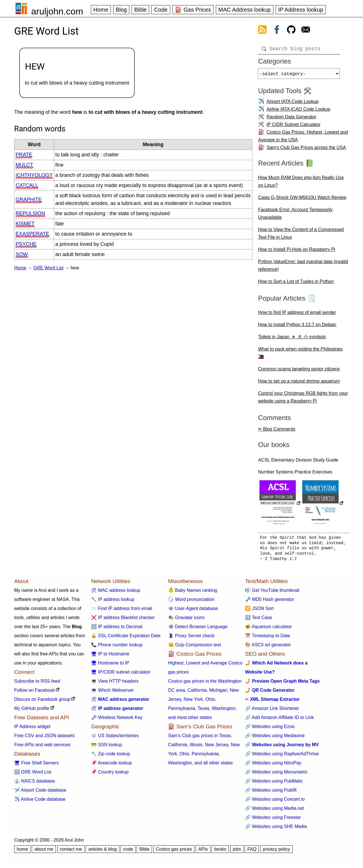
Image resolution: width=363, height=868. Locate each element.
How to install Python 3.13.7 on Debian (297, 327)
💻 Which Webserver (112, 692)
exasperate (32, 234)
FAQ (252, 851)
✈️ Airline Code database (40, 801)
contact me (71, 851)
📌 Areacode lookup (111, 765)
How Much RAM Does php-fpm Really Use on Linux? (301, 184)
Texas (204, 711)
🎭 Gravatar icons (186, 620)
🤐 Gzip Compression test (195, 647)
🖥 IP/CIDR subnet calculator (121, 674)
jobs (237, 851)
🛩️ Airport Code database (40, 792)
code (128, 851)
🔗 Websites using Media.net (274, 811)
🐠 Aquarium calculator (268, 629)
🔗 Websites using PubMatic (274, 783)
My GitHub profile (32, 711)
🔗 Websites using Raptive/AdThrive (282, 756)
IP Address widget (32, 729)
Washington (224, 711)
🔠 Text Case (258, 620)
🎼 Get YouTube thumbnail (272, 593)
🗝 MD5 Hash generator (270, 602)
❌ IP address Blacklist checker (123, 620)
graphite (29, 200)
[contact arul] (306, 31)
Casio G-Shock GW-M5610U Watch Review (302, 200)
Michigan (218, 692)
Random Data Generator (291, 119)
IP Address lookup (301, 10)
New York (193, 702)
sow (22, 254)
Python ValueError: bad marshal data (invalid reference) (303, 268)
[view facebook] (277, 31)
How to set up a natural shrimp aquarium (299, 383)
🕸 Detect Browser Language (198, 629)
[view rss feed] (262, 31)
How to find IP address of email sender (297, 315)
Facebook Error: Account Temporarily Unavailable (295, 216)
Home (101, 10)
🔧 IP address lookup (113, 602)
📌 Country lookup (110, 774)
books (220, 851)
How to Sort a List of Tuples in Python (296, 284)
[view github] (291, 31)
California (197, 692)
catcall (27, 185)
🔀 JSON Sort (259, 611)
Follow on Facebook (34, 692)
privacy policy (277, 851)
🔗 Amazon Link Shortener (272, 711)
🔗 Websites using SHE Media (276, 829)
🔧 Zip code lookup (110, 756)
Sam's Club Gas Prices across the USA (306, 150)
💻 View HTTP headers (115, 683)
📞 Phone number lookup (117, 647)
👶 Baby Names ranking (193, 593)
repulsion (30, 213)
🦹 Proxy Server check (191, 638)
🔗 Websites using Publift (271, 792)
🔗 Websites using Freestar (273, 820)
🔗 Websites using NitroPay (273, 765)
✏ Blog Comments (277, 431)
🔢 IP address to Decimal (117, 629)
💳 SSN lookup (106, 747)
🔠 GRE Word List (33, 774)
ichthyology (34, 175)
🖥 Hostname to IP (110, 665)
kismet (25, 224)
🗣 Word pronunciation (191, 602)
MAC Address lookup (245, 10)
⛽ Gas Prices (193, 10)
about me (44, 851)
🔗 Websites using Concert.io (275, 801)
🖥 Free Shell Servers (36, 765)
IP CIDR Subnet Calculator (294, 127)
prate (24, 155)
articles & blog (103, 851)
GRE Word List (48, 268)
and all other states (214, 765)
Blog (121, 10)
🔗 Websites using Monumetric (276, 774)
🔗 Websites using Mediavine (275, 738)
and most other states (190, 720)
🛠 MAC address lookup (116, 593)
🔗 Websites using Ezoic (270, 729)
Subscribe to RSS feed (37, 683)
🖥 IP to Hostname (110, 656)
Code (161, 10)
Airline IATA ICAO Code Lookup (298, 111)
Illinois (196, 747)
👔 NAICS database (35, 783)
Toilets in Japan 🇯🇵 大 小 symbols (292, 339)
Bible (140, 10)
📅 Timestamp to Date (268, 638)
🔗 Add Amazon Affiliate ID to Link (279, 720)
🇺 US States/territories (115, 738)
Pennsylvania (182, 711)
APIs (203, 851)
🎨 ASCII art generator (268, 647)
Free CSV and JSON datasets (44, 738)
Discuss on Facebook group (42, 702)
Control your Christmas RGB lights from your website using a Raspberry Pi (303, 399)
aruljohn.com (57, 11)
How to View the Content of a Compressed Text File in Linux (301, 236)
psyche (26, 244)
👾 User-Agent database (193, 611)
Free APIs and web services (42, 747)
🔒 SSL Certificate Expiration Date (126, 638)
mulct (24, 165)
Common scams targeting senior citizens (299, 371)
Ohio (210, 702)
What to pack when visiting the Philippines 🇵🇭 (300, 355)
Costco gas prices (174, 851)
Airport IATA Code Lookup (293, 104)
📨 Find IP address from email (122, 611)
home (22, 851)
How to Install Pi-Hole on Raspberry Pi (297, 252)
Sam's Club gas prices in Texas (200, 738)
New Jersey (217, 747)
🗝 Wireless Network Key (117, 720)
